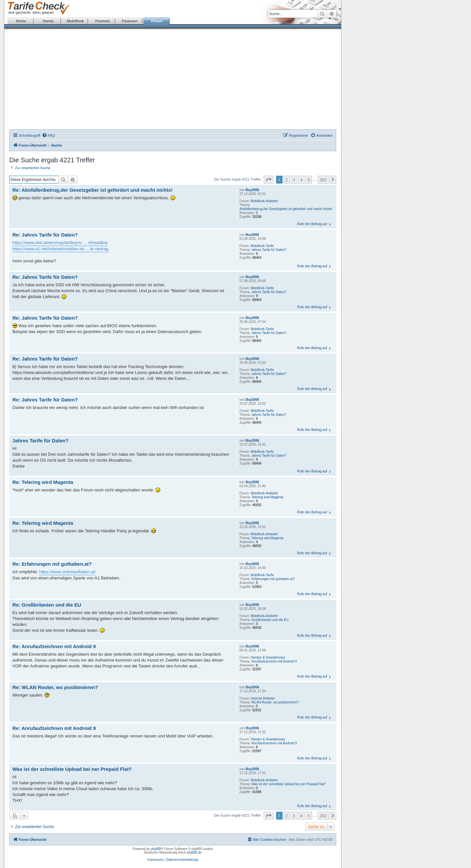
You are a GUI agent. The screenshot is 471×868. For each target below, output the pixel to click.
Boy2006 (252, 190)
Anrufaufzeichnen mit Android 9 (274, 661)
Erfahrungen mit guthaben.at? (273, 579)
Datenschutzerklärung (182, 860)
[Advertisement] (173, 80)
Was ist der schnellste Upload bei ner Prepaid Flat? (289, 784)
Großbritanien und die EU (270, 620)
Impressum (156, 860)
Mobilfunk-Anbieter (264, 201)
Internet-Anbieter (263, 698)
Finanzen (130, 21)
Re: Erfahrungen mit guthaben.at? (52, 564)
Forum (157, 21)
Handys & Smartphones (268, 657)
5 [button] (309, 180)
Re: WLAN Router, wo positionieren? (55, 687)
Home (21, 21)
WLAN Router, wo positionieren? (275, 702)
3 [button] (294, 180)
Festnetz (103, 21)
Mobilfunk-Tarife (262, 246)
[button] (269, 180)
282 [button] (323, 180)
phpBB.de (194, 852)
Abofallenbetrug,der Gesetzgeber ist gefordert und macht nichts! (286, 209)
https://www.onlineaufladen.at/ (68, 572)
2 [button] (287, 180)
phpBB (156, 849)
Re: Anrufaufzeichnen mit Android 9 (54, 646)
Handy (48, 21)
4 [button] (301, 180)
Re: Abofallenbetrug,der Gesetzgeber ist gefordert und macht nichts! (93, 190)
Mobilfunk (76, 21)
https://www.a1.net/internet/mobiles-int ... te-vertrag (60, 249)
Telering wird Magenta (268, 497)
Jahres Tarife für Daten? (269, 250)
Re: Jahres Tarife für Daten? (45, 235)
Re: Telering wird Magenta (43, 482)
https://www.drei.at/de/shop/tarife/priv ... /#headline (60, 243)
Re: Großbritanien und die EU (47, 605)
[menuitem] (48, 135)
